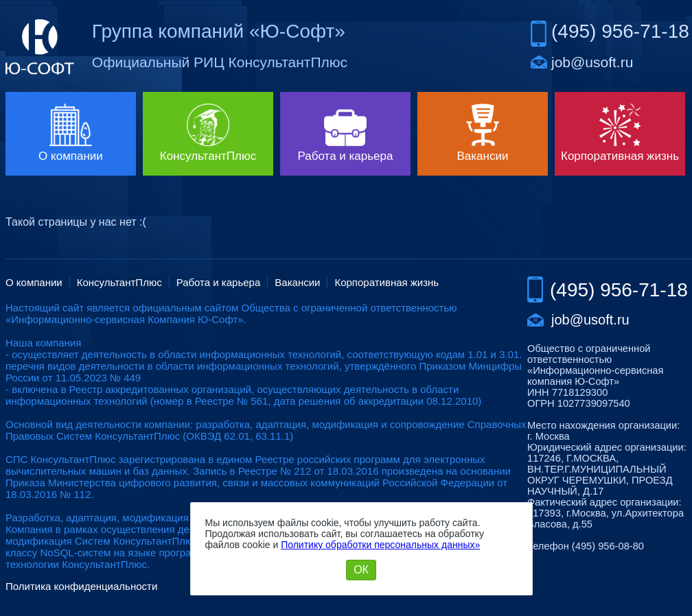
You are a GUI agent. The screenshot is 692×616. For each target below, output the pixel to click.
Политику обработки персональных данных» (380, 545)
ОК (361, 570)
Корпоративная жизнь (387, 282)
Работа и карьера (219, 282)
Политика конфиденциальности (81, 586)
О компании (34, 282)
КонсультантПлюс (119, 282)
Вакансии (297, 282)
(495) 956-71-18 (620, 31)
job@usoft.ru (592, 62)
